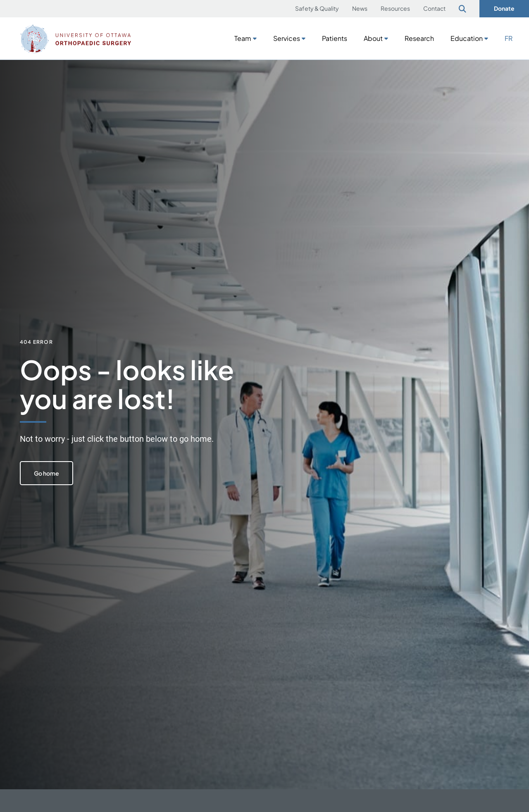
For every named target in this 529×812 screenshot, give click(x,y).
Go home (46, 473)
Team (243, 38)
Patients (335, 38)
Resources (395, 8)
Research (419, 38)
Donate (504, 8)
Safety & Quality (317, 8)
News (360, 8)
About (373, 38)
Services (287, 38)
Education (467, 38)
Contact (434, 8)
